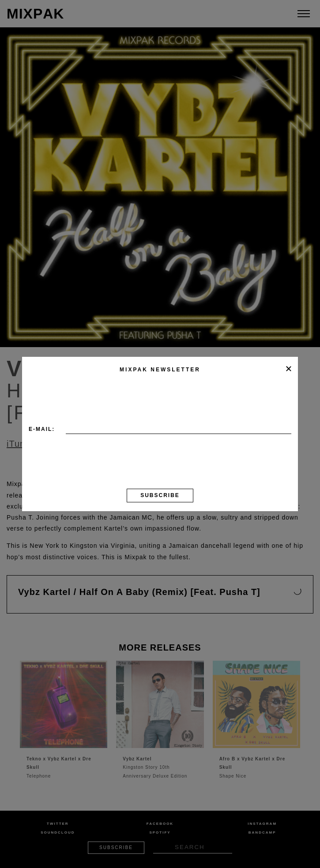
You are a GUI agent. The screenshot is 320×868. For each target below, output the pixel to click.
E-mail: (42, 429)
